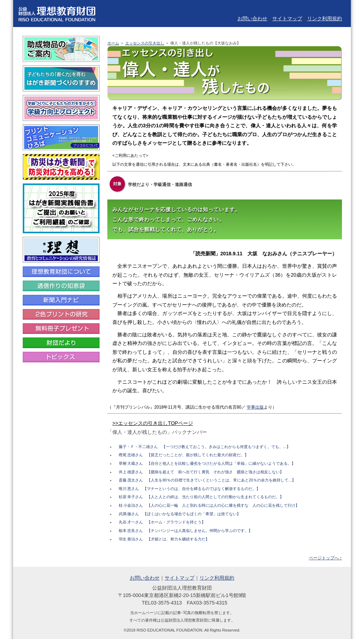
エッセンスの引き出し (145, 43)
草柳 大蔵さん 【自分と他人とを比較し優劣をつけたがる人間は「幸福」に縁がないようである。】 (207, 463)
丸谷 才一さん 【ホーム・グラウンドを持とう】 (162, 522)
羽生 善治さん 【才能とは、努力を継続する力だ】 (164, 539)
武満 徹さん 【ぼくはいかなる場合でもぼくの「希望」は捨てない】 (180, 514)
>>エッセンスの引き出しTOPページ (153, 423)
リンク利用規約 (325, 18)
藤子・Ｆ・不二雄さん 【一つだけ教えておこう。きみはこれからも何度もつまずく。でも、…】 (205, 447)
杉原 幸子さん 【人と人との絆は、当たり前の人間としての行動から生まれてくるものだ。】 (201, 497)
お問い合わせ (252, 18)
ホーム (113, 43)
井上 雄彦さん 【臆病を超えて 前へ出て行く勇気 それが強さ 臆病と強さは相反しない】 (201, 472)
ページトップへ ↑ (325, 558)
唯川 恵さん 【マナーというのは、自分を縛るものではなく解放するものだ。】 (190, 489)
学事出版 (255, 407)
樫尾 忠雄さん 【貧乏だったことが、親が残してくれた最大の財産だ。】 (184, 455)
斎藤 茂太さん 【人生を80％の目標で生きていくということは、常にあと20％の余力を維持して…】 (207, 480)
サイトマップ (287, 18)
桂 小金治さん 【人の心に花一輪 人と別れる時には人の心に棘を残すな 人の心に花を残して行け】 (209, 505)
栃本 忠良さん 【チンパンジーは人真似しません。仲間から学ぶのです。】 (186, 531)
